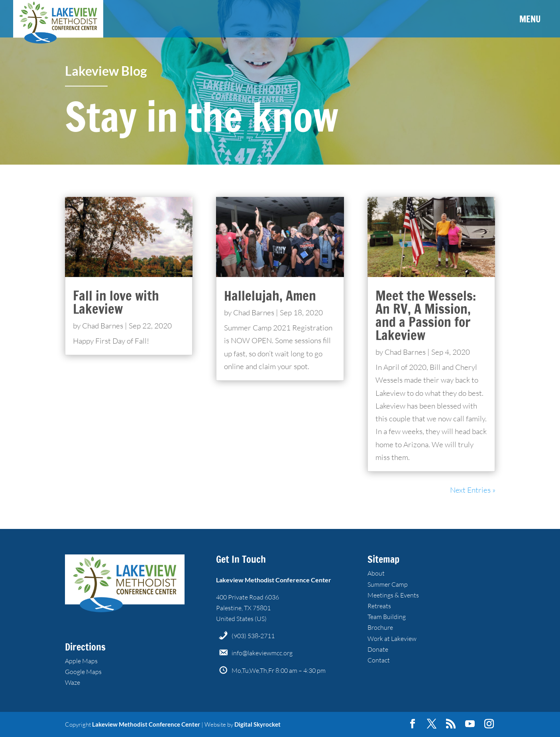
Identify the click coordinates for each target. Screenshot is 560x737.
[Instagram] (489, 724)
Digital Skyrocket (257, 724)
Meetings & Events (393, 595)
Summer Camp (388, 584)
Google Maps (83, 672)
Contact (379, 660)
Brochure (380, 627)
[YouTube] (470, 724)
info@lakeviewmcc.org (262, 653)
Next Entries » (473, 490)
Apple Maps (81, 661)
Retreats (379, 606)
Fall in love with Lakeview (116, 302)
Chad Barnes (103, 326)
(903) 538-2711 (253, 636)
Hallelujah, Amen (270, 296)
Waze (73, 682)
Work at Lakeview (392, 639)
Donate (378, 649)
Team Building (387, 617)
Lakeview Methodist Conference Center (146, 724)
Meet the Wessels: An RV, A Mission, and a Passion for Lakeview (426, 315)
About (376, 573)
